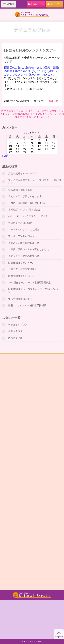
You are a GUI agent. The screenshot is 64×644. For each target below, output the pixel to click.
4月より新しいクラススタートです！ (28, 216)
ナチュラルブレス (18, 325)
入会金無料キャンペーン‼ (22, 173)
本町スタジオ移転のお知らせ (24, 243)
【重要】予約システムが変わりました (29, 249)
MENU (8, 4)
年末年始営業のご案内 (20, 299)
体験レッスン (36, 4)
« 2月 (5, 156)
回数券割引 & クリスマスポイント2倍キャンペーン (34, 291)
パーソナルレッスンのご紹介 (24, 229)
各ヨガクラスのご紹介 (20, 223)
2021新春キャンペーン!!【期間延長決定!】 (31, 282)
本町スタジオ (15, 331)
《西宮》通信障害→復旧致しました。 (29, 203)
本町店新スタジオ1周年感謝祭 (24, 210)
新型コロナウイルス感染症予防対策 (27, 305)
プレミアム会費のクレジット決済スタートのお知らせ (34, 182)
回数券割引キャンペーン (21, 263)
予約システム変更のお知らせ (24, 256)
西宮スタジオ (15, 338)
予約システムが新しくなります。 (26, 196)
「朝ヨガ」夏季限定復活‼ (22, 269)
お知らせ (53, 101)
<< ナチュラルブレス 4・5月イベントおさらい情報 (29, 111)
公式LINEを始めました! (21, 190)
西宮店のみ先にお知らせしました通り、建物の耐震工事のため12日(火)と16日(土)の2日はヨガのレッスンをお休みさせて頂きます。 (32, 71)
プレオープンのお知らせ (21, 236)
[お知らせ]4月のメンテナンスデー (30, 50)
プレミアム (55, 4)
